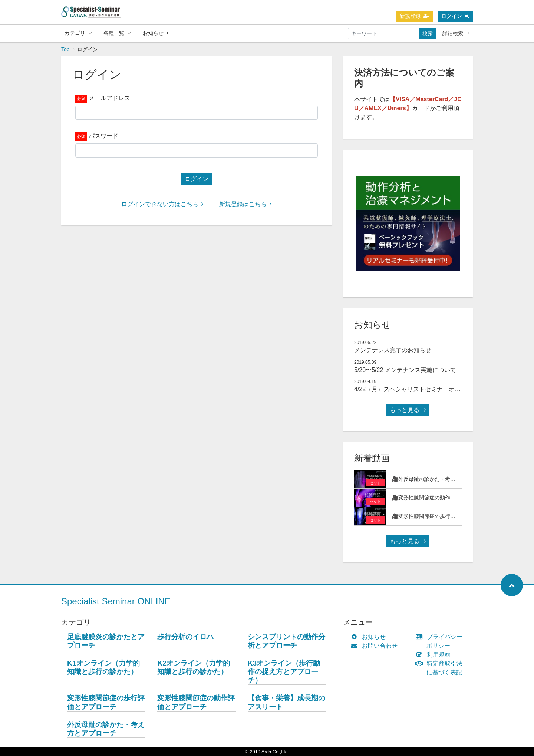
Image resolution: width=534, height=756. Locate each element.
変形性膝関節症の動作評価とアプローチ (196, 702)
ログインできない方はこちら (162, 204)
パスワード (103, 136)
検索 (428, 33)
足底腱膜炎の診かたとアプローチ (106, 641)
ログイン (455, 16)
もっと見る (408, 410)
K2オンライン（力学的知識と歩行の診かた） (194, 667)
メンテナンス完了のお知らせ (393, 350)
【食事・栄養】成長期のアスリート (286, 702)
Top (65, 49)
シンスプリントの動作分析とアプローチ (286, 641)
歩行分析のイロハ (185, 637)
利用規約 (435, 655)
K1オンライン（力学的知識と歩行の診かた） (103, 667)
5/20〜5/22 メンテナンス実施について (405, 370)
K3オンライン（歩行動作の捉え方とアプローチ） (284, 672)
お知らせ (156, 33)
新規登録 (415, 16)
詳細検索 (456, 33)
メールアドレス (109, 98)
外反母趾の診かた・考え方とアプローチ (106, 729)
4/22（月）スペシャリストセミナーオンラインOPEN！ (428, 389)
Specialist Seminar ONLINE (116, 601)
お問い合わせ (376, 646)
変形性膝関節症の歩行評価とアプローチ (106, 702)
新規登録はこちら (245, 204)
